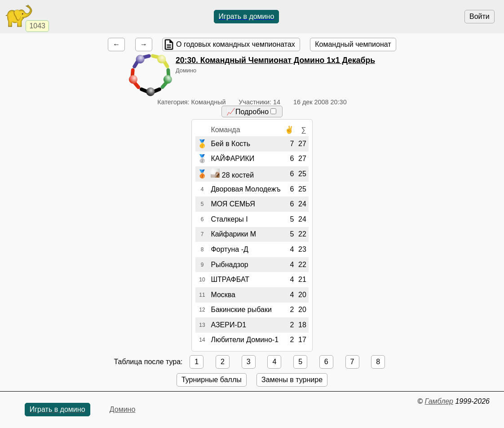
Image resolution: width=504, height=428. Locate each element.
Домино (123, 409)
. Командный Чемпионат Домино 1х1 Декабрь (275, 60)
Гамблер (439, 401)
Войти (480, 16)
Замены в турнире (292, 380)
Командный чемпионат (353, 44)
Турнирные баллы (212, 380)
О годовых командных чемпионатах (236, 44)
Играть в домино (247, 16)
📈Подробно (251, 112)
